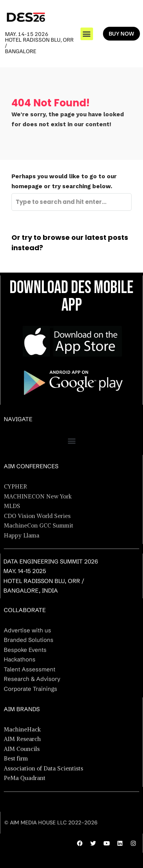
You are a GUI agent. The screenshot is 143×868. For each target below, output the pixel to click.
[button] (87, 34)
